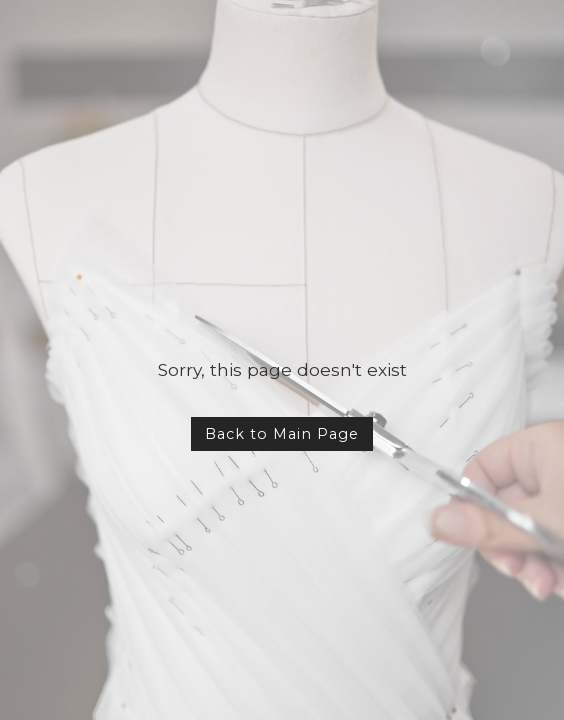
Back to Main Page (282, 434)
